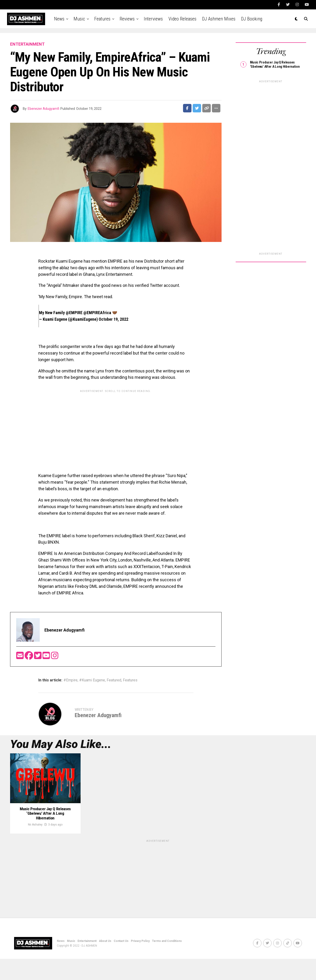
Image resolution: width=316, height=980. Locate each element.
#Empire (70, 680)
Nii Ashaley (35, 846)
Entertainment (87, 962)
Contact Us (121, 962)
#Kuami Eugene (92, 680)
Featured (114, 680)
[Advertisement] (116, 428)
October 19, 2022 (113, 319)
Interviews (153, 19)
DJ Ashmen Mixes (219, 19)
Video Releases (182, 19)
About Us (105, 962)
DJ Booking (252, 19)
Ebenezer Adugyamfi (43, 109)
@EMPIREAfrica (97, 313)
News (59, 19)
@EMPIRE (74, 313)
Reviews (127, 19)
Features (102, 19)
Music (79, 19)
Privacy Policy (140, 962)
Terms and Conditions (167, 962)
